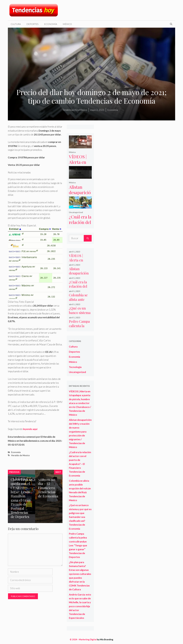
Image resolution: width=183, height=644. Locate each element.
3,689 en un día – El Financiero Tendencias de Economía (48, 488)
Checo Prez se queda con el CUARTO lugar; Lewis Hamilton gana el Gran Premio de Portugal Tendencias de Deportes (21, 498)
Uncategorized (76, 212)
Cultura (16, 24)
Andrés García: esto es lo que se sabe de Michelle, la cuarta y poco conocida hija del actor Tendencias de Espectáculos (80, 606)
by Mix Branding (105, 639)
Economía (51, 24)
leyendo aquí (30, 429)
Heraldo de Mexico (20, 455)
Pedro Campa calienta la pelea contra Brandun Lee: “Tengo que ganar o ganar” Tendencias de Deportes (78, 545)
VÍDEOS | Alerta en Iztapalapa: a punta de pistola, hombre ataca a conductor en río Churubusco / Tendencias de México (80, 403)
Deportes (32, 24)
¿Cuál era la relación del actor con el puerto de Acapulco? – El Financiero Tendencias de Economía (80, 464)
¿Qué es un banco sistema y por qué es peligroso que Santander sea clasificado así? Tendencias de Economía (80, 517)
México (67, 24)
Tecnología (75, 367)
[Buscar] (88, 238)
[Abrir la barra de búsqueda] (171, 24)
